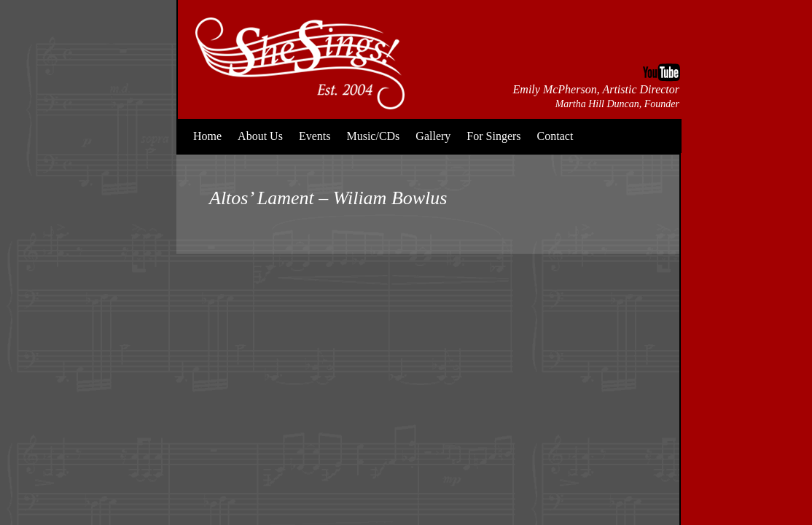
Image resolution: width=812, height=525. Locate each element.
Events (315, 136)
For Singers (493, 136)
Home (207, 136)
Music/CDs (373, 136)
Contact (555, 136)
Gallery (433, 136)
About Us (260, 136)
